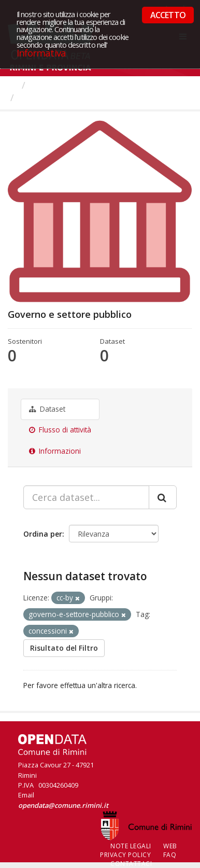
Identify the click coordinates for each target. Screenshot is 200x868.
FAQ (170, 855)
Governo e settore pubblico (81, 97)
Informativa (41, 53)
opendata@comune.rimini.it (63, 805)
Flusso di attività (60, 430)
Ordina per (43, 534)
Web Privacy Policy (139, 850)
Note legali (131, 846)
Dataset (47, 409)
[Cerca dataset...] (86, 497)
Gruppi (46, 85)
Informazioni (55, 451)
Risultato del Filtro (64, 648)
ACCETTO (168, 15)
